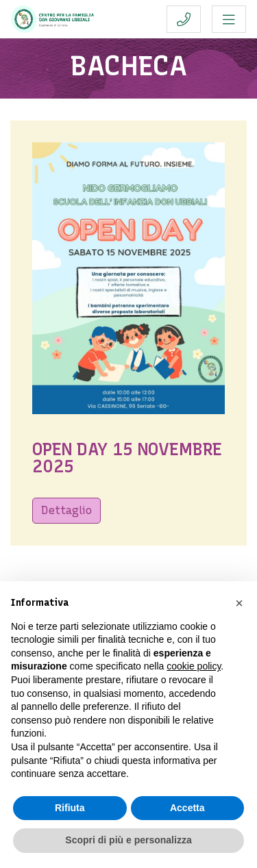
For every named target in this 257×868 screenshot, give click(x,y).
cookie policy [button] (194, 666)
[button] (239, 603)
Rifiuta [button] (70, 808)
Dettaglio (66, 510)
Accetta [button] (187, 808)
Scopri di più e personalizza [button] (128, 840)
